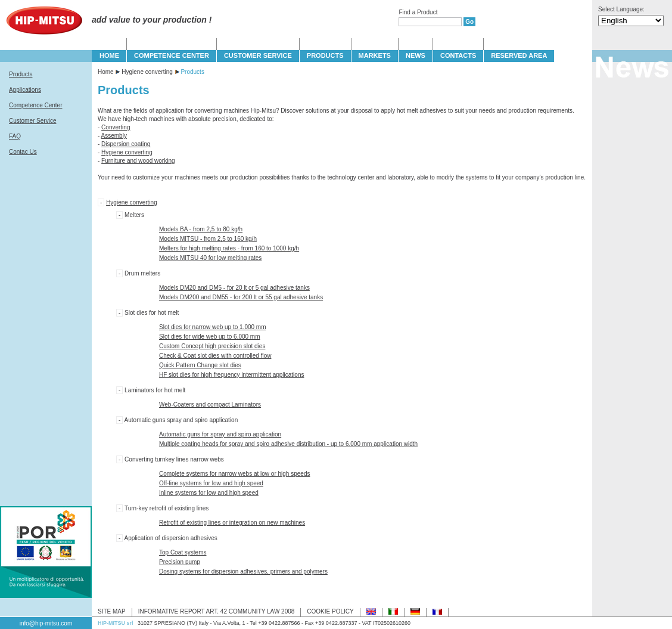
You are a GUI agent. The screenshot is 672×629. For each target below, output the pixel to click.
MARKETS (375, 55)
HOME (109, 55)
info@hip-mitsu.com (46, 623)
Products (21, 74)
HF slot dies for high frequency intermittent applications (231, 375)
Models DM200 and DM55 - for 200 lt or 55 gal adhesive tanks (241, 297)
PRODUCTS (325, 55)
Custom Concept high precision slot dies (212, 346)
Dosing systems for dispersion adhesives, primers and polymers (243, 571)
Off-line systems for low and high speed (211, 483)
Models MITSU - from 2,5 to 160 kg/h (208, 239)
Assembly (114, 136)
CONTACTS (458, 55)
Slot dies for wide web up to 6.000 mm (210, 337)
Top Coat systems (183, 552)
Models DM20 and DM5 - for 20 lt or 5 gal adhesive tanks (234, 288)
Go (469, 22)
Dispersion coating (126, 144)
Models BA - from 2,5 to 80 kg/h (201, 229)
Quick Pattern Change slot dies (200, 365)
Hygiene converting (147, 72)
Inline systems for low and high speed (209, 493)
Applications (25, 90)
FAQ (15, 136)
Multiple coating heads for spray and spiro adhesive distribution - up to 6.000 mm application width (288, 444)
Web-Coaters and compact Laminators (210, 405)
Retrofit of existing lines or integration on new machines (232, 523)
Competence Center (36, 105)
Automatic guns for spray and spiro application (220, 434)
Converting (116, 127)
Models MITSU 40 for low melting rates (210, 258)
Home (106, 72)
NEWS (416, 55)
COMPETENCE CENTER (172, 55)
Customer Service (32, 121)
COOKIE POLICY (330, 611)
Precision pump (180, 562)
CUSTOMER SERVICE (258, 55)
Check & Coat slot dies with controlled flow (215, 356)
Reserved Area (519, 55)
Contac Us (23, 152)
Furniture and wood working (138, 161)
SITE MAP (112, 611)
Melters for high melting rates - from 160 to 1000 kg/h (229, 248)
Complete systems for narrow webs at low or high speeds (234, 474)
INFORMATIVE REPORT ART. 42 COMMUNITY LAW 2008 (217, 611)
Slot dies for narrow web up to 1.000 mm (213, 327)
